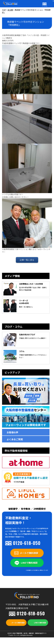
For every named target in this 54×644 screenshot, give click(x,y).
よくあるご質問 (15, 439)
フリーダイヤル (45, 6)
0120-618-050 (27, 543)
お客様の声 (12, 432)
